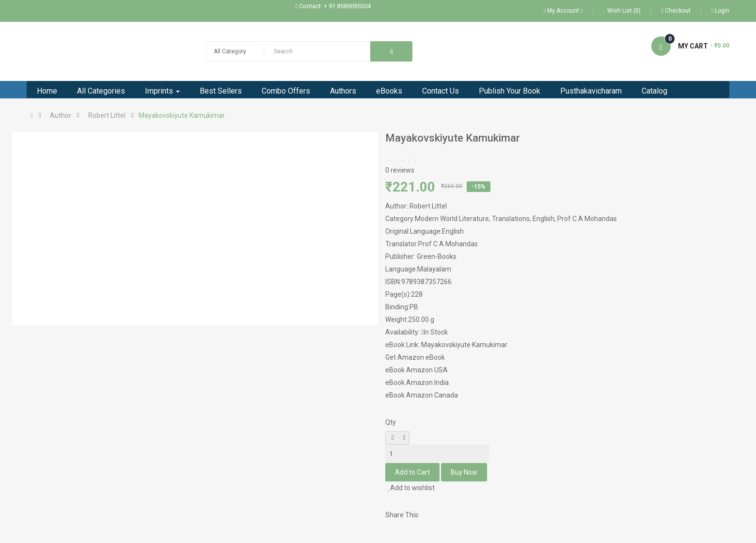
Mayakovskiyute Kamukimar (182, 115)
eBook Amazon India (417, 383)
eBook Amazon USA (417, 370)
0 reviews (400, 170)
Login (720, 11)
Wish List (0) (622, 11)
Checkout (676, 11)
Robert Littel (107, 115)
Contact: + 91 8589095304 (335, 6)
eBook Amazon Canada (422, 395)
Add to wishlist (411, 488)
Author (61, 115)
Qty (391, 422)
